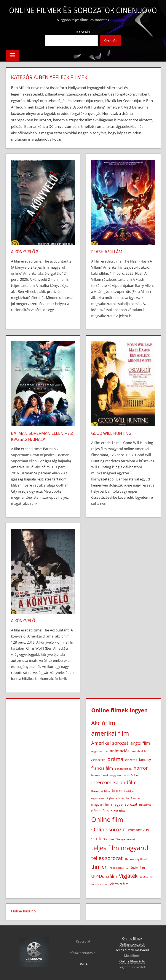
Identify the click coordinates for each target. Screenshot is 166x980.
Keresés (83, 32)
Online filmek (132, 938)
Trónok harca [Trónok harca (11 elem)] (116, 868)
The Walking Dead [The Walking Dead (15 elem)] (136, 859)
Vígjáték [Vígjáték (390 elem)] (128, 876)
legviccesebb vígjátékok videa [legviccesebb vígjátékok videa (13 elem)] (108, 798)
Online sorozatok (132, 944)
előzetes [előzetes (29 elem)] (131, 760)
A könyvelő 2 (25, 252)
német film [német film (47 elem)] (100, 811)
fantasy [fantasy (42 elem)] (145, 760)
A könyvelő (23, 621)
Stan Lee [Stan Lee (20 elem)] (109, 839)
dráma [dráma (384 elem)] (115, 759)
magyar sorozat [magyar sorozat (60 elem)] (124, 804)
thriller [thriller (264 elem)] (99, 867)
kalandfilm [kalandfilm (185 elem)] (125, 782)
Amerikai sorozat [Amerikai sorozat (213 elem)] (110, 743)
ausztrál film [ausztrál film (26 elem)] (140, 751)
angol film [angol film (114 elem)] (140, 743)
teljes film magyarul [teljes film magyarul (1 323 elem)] (120, 848)
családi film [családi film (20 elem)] (98, 760)
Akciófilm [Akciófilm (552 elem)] (103, 723)
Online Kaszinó (23, 911)
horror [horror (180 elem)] (141, 768)
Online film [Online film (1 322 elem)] (107, 819)
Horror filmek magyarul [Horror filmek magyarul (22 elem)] (106, 775)
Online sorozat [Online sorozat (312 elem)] (109, 829)
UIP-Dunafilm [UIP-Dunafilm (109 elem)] (104, 876)
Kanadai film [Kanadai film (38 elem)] (101, 791)
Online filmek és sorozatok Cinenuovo (83, 10)
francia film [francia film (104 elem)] (102, 768)
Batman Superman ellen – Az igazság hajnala (42, 436)
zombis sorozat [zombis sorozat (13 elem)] (100, 884)
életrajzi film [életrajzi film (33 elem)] (119, 884)
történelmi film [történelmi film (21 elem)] (135, 868)
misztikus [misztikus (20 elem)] (145, 805)
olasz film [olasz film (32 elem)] (118, 811)
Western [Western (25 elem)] (146, 877)
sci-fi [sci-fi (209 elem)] (96, 838)
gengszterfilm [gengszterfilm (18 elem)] (123, 769)
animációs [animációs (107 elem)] (120, 751)
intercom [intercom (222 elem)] (101, 782)
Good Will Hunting (111, 433)
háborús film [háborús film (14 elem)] (131, 775)
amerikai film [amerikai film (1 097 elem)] (110, 733)
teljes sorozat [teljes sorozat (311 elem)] (107, 858)
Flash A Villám (107, 252)
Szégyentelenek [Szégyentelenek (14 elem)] (126, 839)
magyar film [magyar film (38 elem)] (100, 804)
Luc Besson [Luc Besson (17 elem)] (133, 798)
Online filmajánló (132, 961)
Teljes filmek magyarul (132, 950)
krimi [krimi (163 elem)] (117, 791)
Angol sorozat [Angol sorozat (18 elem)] (100, 751)
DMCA (83, 964)
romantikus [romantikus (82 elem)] (139, 830)
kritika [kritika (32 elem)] (129, 791)
